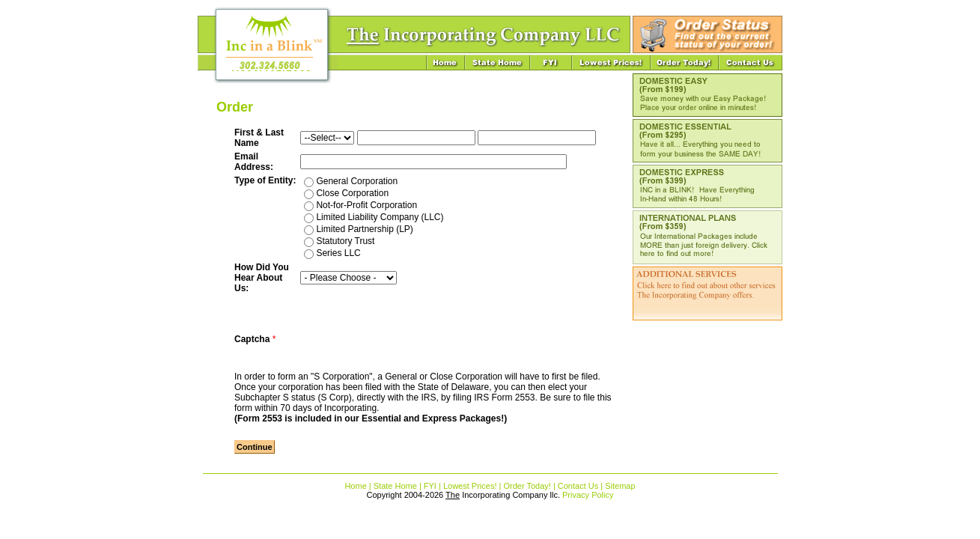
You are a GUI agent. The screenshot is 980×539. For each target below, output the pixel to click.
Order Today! (527, 486)
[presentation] (414, 339)
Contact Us (578, 486)
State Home (395, 486)
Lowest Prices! (470, 486)
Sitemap (620, 486)
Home (355, 486)
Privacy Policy (588, 495)
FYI (430, 486)
